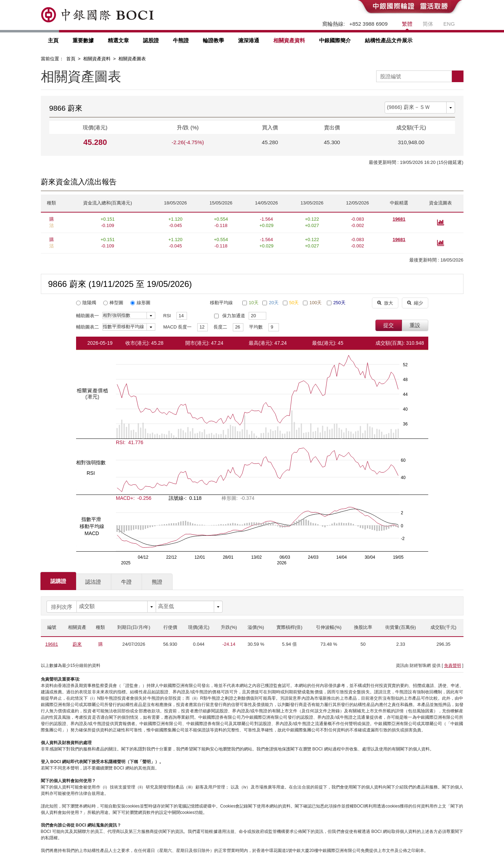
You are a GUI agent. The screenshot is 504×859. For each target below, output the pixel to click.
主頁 (53, 40)
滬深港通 (249, 40)
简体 (428, 24)
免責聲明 (453, 665)
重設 (415, 325)
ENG (449, 24)
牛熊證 (181, 40)
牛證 (126, 582)
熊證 (157, 582)
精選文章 (118, 40)
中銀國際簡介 (335, 40)
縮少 (415, 303)
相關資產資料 (289, 40)
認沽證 (93, 582)
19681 (399, 219)
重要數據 (83, 40)
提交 (388, 325)
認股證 (151, 40)
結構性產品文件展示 (389, 40)
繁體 (407, 24)
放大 (385, 303)
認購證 (58, 581)
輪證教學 (213, 40)
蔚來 (77, 644)
